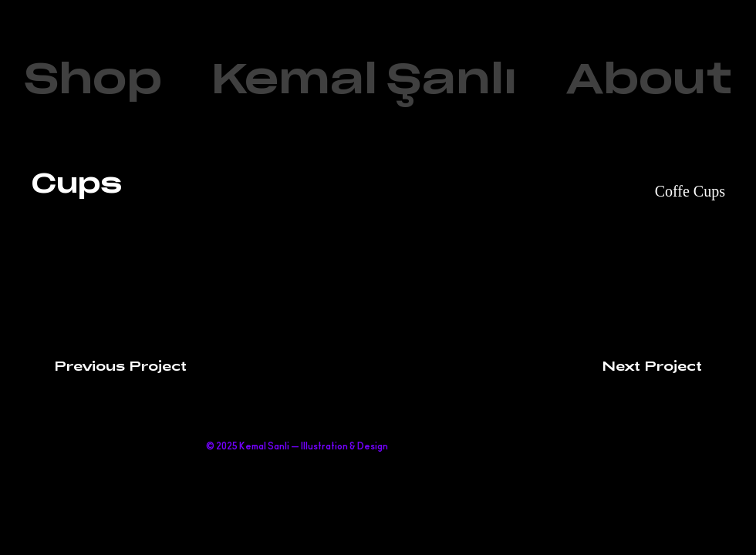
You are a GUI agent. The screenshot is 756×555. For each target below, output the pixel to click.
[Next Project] (663, 365)
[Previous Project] (109, 365)
